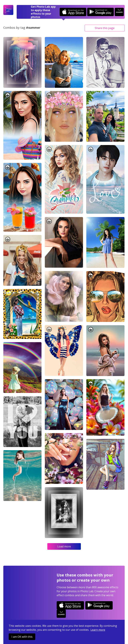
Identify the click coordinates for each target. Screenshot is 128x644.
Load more (64, 546)
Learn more (98, 630)
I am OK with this (22, 637)
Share (105, 28)
